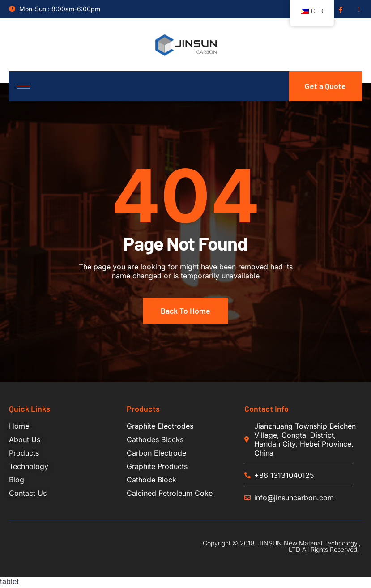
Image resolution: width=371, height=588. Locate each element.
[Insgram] (358, 9)
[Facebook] (340, 9)
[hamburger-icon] (23, 87)
